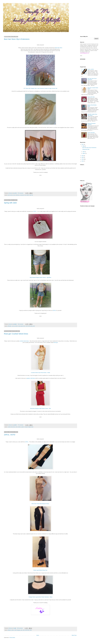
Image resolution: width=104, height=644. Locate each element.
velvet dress (27, 630)
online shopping (17, 630)
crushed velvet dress (24, 341)
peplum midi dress (31, 378)
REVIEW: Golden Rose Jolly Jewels (92, 115)
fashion (17, 326)
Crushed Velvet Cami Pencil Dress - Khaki (40, 373)
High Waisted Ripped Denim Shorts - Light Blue (40, 277)
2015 (83, 158)
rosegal (29, 427)
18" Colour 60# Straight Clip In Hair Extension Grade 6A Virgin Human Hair (40, 88)
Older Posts (74, 635)
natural (28, 195)
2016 (83, 156)
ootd (27, 326)
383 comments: (20, 628)
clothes (13, 630)
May (84, 146)
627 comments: (21, 193)
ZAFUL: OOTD (10, 435)
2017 (83, 144)
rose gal (26, 427)
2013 (83, 161)
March (84, 153)
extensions (22, 195)
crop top (13, 326)
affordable (9, 326)
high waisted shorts (22, 326)
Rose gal (56, 342)
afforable (9, 630)
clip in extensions (16, 195)
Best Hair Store (59, 48)
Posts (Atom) (12, 638)
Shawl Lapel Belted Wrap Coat (40, 570)
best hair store (10, 195)
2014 (83, 159)
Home (38, 635)
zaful (34, 326)
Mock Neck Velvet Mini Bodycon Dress (40, 504)
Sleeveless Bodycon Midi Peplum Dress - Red (40, 408)
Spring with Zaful (10, 203)
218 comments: (21, 324)
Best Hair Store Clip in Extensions (17, 39)
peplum (23, 427)
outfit (29, 326)
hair (25, 195)
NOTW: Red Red (91, 133)
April (84, 152)
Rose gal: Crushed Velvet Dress (16, 334)
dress (17, 427)
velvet (32, 427)
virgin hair (31, 195)
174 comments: (21, 425)
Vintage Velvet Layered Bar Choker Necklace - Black (40, 597)
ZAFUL (35, 211)
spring (31, 326)
